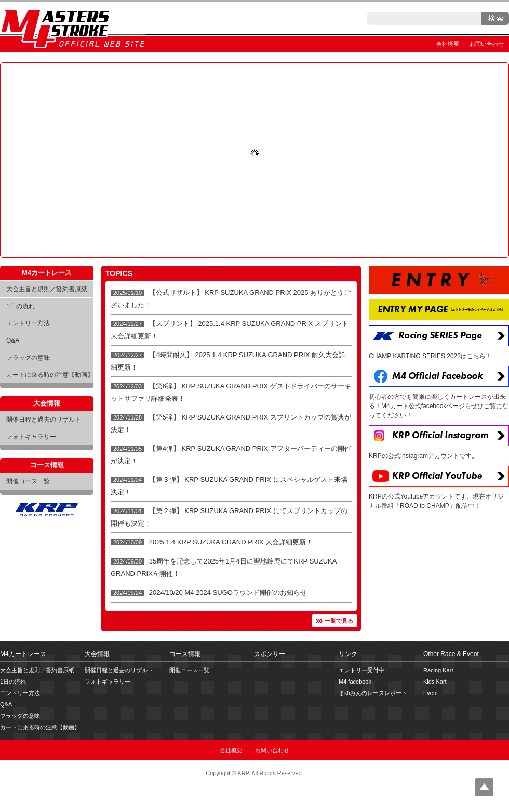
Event (431, 693)
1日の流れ (21, 306)
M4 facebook (355, 682)
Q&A (13, 340)
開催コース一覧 (28, 481)
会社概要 (448, 44)
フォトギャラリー (31, 437)
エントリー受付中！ (364, 670)
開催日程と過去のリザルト (44, 420)
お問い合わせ (487, 44)
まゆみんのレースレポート (373, 693)
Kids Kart (435, 682)
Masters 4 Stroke (73, 27)
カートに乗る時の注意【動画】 (50, 375)
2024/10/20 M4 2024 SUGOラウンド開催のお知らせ (228, 592)
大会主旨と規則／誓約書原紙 (47, 289)
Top (484, 787)
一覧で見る (339, 621)
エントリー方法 (28, 323)
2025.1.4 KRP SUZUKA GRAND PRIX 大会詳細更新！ (231, 542)
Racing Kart (438, 670)
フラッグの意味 (28, 358)
